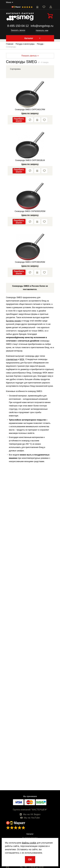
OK (30, 860)
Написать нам (42, 30)
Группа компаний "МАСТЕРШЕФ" (30, 810)
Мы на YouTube (30, 818)
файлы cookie (29, 843)
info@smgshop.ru (42, 26)
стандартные (12, 359)
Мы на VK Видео (30, 814)
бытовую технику (14, 321)
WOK (22, 359)
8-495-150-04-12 (18, 26)
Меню (9, 2)
